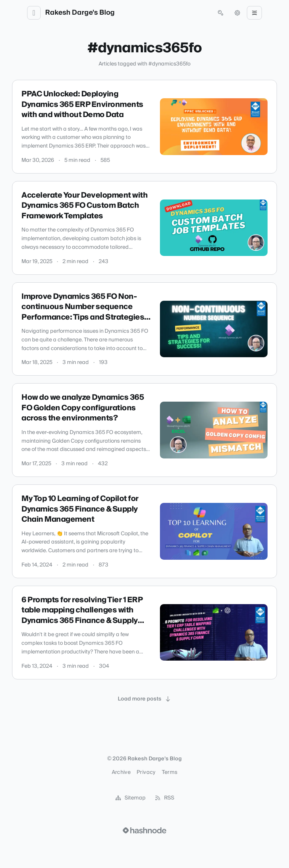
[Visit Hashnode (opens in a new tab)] (144, 830)
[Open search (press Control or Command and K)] (221, 13)
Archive (121, 772)
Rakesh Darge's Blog (80, 13)
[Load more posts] (144, 699)
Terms (170, 772)
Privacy (146, 772)
